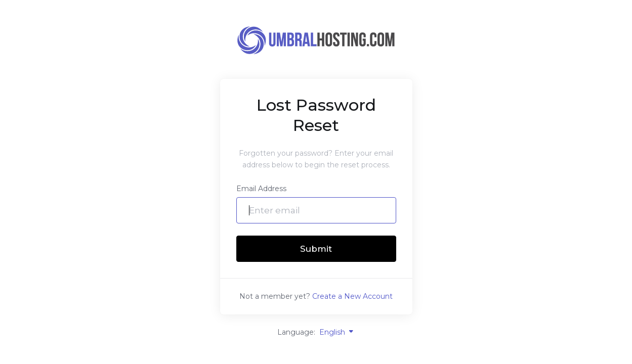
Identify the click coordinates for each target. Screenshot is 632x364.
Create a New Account (352, 296)
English (337, 332)
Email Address (261, 189)
